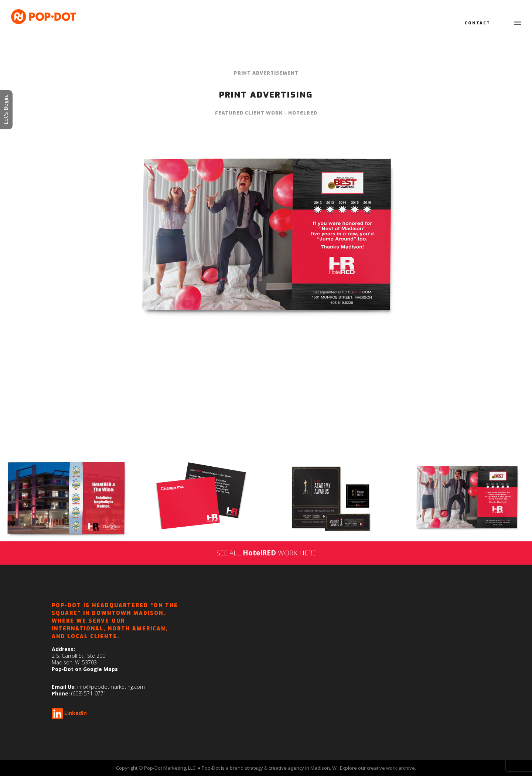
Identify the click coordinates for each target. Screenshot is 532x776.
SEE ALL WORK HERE (266, 553)
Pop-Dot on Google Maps (85, 669)
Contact (478, 23)
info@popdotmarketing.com (111, 687)
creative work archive (391, 768)
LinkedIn (76, 713)
